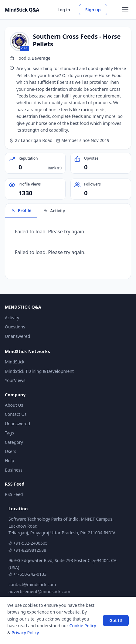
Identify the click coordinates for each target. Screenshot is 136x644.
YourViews (15, 380)
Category (14, 442)
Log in (64, 10)
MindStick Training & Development (39, 371)
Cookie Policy (83, 626)
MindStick (15, 362)
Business (14, 470)
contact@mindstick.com (32, 584)
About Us (14, 405)
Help (10, 460)
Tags (9, 433)
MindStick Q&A (22, 10)
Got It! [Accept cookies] (116, 620)
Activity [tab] (54, 211)
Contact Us (16, 414)
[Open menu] (125, 10)
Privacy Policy (25, 633)
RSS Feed (14, 494)
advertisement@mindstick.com (39, 591)
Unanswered (17, 336)
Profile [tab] (21, 210)
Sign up (93, 10)
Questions (15, 327)
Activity (12, 318)
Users (10, 451)
